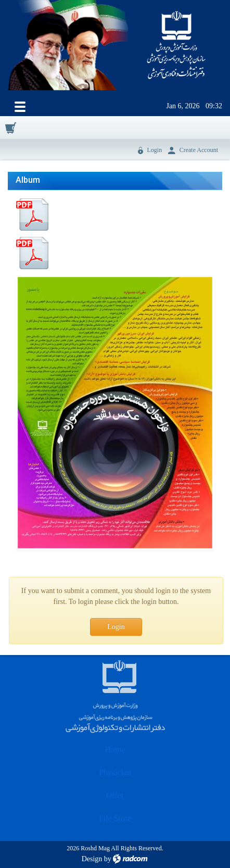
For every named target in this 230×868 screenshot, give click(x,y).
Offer (115, 795)
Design (92, 859)
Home (115, 750)
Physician (115, 772)
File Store (115, 818)
